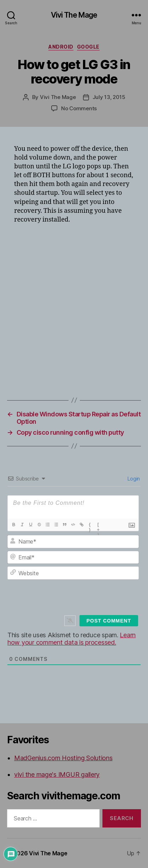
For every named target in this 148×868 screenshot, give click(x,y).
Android (61, 47)
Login (133, 479)
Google (88, 47)
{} (90, 525)
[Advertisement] (74, 306)
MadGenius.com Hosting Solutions (63, 758)
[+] (99, 525)
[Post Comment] (109, 621)
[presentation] (80, 599)
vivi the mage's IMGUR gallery (57, 774)
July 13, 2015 (109, 97)
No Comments (79, 108)
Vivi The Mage (74, 15)
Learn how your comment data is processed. (72, 639)
